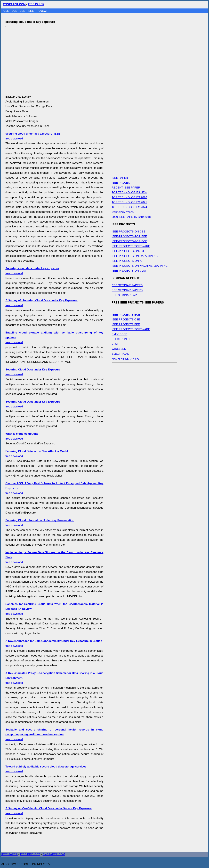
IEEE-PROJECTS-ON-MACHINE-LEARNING (140, 266)
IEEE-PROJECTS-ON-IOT (128, 251)
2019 (141, 217)
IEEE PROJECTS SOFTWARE (131, 246)
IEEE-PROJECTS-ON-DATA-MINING (135, 256)
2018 (148, 217)
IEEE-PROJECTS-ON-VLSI (129, 271)
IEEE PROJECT (38, 11)
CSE (7, 11)
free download (54, 734)
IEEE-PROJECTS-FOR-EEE (129, 236)
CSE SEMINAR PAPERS (127, 285)
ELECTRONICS (122, 339)
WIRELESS (119, 349)
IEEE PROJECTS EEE (126, 324)
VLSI (115, 344)
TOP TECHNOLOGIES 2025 (129, 202)
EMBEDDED (120, 334)
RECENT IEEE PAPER (126, 188)
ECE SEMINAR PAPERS (127, 290)
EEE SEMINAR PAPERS (127, 295)
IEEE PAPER (36, 4)
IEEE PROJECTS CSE (126, 320)
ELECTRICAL (120, 354)
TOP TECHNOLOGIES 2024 (129, 207)
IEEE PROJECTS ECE (126, 315)
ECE (15, 11)
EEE (23, 11)
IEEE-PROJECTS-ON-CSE (129, 232)
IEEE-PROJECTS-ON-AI (127, 261)
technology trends (123, 212)
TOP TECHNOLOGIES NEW (129, 192)
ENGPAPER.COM (54, 854)
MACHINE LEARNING (126, 359)
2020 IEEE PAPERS (124, 217)
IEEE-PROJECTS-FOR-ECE (129, 241)
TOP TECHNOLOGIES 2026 (129, 197)
